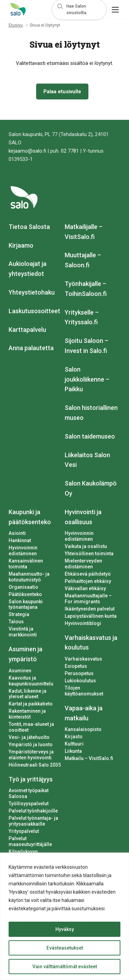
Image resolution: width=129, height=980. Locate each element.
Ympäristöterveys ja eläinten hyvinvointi (31, 755)
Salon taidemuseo (90, 436)
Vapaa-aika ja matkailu (84, 713)
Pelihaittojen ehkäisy (88, 581)
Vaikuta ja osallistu (86, 546)
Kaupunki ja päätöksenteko (30, 517)
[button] (79, 9)
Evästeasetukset (65, 948)
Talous (16, 622)
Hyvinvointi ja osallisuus (83, 517)
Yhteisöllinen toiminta (89, 554)
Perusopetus (79, 673)
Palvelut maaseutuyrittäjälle (30, 841)
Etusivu (16, 25)
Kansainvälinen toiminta (26, 564)
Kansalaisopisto (83, 729)
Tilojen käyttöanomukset (84, 691)
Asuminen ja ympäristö (25, 654)
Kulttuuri (74, 744)
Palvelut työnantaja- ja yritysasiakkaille (33, 821)
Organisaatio (23, 587)
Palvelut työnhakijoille (33, 811)
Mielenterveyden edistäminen (83, 564)
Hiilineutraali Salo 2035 (35, 765)
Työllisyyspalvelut (29, 804)
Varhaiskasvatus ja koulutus (91, 643)
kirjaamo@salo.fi (27, 151)
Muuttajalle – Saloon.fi (83, 260)
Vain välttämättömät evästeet (65, 967)
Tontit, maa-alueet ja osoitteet (31, 727)
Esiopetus (76, 666)
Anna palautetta (31, 348)
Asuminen (20, 671)
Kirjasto (74, 737)
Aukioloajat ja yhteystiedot (28, 269)
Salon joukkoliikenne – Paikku (87, 379)
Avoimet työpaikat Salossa (29, 793)
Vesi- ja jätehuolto (29, 737)
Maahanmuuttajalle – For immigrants (88, 599)
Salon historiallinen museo (91, 413)
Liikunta (73, 751)
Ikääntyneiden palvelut (90, 609)
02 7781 (70, 151)
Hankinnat (20, 540)
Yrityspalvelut (24, 831)
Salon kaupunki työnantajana (26, 604)
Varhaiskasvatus (83, 659)
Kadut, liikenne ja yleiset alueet (28, 694)
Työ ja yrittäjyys (31, 779)
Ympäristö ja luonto (31, 744)
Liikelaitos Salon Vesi (87, 460)
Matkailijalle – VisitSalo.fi (84, 232)
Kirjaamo (21, 245)
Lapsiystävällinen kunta (91, 616)
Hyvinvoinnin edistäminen (23, 551)
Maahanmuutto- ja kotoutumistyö (29, 577)
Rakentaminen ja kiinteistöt (27, 714)
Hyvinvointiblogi (83, 623)
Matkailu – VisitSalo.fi (89, 758)
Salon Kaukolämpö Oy (91, 488)
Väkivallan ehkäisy (85, 588)
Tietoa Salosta (29, 227)
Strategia (19, 614)
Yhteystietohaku (32, 292)
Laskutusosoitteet (34, 311)
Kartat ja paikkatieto (31, 704)
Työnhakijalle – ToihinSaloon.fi (86, 289)
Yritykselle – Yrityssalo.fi (82, 317)
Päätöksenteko (25, 594)
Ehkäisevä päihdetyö (88, 574)
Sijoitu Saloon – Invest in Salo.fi (87, 346)
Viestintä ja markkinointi (23, 632)
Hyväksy (65, 929)
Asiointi (17, 533)
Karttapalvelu (27, 330)
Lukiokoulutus (80, 681)
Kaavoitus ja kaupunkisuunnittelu (31, 681)
